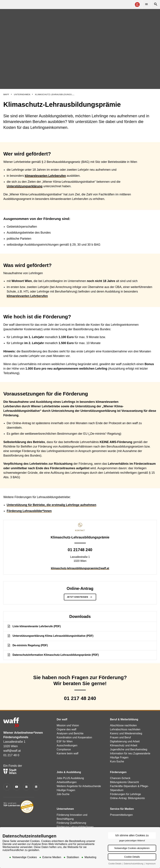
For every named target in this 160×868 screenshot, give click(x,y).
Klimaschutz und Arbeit (124, 745)
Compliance (64, 749)
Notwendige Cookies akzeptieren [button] (132, 848)
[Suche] (155, 5)
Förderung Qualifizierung (71, 823)
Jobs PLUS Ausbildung (70, 778)
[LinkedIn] (36, 787)
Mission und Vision (68, 725)
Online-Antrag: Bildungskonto (127, 798)
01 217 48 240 (80, 698)
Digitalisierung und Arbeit (125, 741)
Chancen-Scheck (120, 778)
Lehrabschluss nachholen (125, 729)
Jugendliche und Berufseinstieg (129, 749)
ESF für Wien (65, 741)
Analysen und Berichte (70, 733)
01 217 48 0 (11, 755)
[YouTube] (17, 787)
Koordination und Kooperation (74, 737)
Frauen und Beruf (120, 737)
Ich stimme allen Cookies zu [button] (132, 836)
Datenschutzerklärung (134, 864)
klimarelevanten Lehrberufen (27, 296)
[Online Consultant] (137, 5)
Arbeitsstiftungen (67, 782)
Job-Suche (63, 794)
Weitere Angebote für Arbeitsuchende (79, 786)
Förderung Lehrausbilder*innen (29, 511)
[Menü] (146, 5)
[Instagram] (26, 787)
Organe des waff (66, 729)
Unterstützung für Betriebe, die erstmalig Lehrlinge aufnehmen (51, 505)
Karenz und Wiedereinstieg (126, 733)
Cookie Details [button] (132, 857)
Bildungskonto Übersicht (124, 782)
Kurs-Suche (117, 761)
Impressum (151, 864)
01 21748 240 (80, 550)
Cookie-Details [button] (115, 864)
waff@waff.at (12, 751)
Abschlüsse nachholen (123, 725)
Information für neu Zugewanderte (130, 753)
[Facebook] (7, 787)
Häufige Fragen (119, 757)
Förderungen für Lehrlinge (125, 794)
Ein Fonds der (13, 769)
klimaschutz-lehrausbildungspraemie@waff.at (80, 568)
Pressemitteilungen (121, 815)
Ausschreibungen (67, 745)
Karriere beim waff (68, 753)
